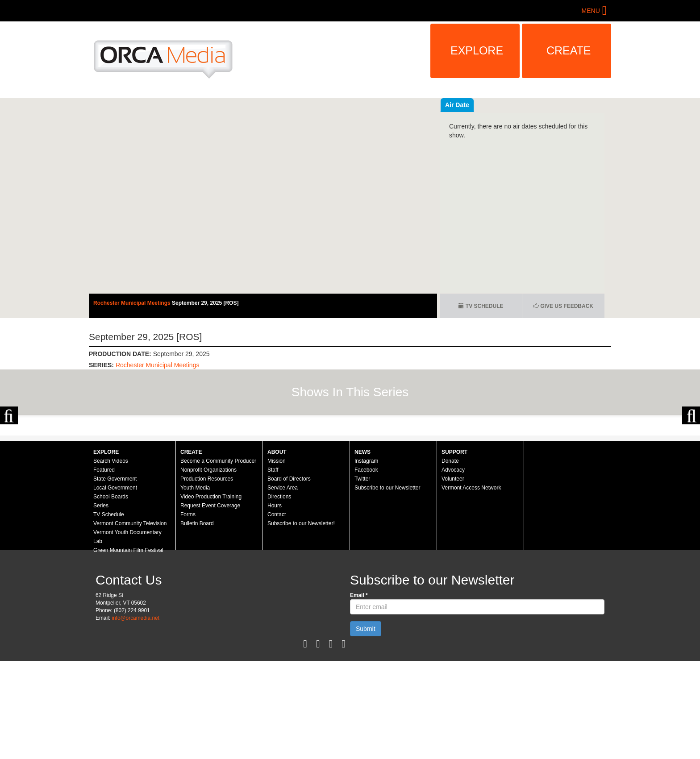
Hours (275, 604)
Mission (277, 559)
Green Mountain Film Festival (128, 648)
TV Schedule (481, 306)
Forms (188, 613)
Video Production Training (211, 595)
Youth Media (195, 586)
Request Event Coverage (210, 604)
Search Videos (111, 559)
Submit (366, 727)
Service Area (283, 586)
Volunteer (453, 577)
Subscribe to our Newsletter (387, 586)
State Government (115, 577)
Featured (104, 568)
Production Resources (207, 577)
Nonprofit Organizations (208, 568)
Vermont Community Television (130, 622)
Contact (277, 613)
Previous (9, 465)
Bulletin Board (197, 622)
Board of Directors (289, 577)
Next (691, 465)
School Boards (111, 595)
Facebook (366, 568)
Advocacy (453, 568)
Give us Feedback (563, 306)
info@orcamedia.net (135, 716)
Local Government (115, 586)
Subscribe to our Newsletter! (301, 622)
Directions (279, 595)
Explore (477, 50)
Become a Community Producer (218, 559)
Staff (273, 568)
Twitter (362, 577)
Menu (591, 11)
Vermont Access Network (471, 586)
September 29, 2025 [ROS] (205, 303)
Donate (450, 559)
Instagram (366, 559)
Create (569, 50)
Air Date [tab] (511, 105)
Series (101, 604)
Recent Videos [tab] (467, 105)
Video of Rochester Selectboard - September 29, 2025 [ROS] (263, 196)
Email (359, 693)
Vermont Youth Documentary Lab (127, 635)
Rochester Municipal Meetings (133, 303)
